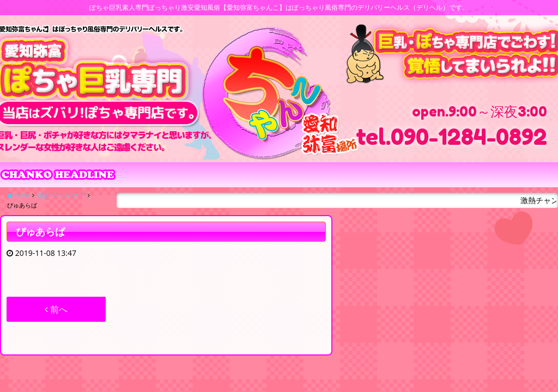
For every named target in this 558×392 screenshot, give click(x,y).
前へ (56, 309)
